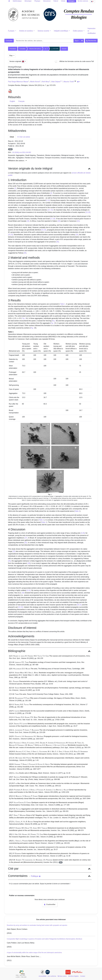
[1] (15, 188)
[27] (26, 538)
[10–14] (50, 210)
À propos (11, 31)
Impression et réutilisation (92, 31)
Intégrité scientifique (61, 31)
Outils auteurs (78, 31)
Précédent (13, 49)
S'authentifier (50, 904)
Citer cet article (24, 137)
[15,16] (88, 212)
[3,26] (83, 533)
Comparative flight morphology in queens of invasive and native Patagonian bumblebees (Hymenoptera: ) (44, 939)
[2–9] (48, 200)
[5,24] (29, 590)
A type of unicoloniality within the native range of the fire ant (34, 952)
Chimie (63, 1)
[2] (51, 193)
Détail (12, 137)
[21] (78, 221)
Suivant (64, 49)
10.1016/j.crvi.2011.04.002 (22, 152)
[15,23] (11, 235)
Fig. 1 (24, 318)
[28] (29, 563)
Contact (83, 976)
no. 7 (46, 49)
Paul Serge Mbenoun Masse (18, 82)
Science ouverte (44, 31)
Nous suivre (62, 976)
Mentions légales (73, 976)
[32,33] (21, 607)
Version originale (17, 61)
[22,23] (44, 230)
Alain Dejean (56, 82)
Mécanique (28, 1)
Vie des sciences (83, 1)
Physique (37, 1)
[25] (58, 242)
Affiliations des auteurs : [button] (17, 161)
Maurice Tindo (69, 82)
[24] (77, 235)
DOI (61, 862)
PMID (10, 149)
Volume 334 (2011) (35, 49)
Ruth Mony (45, 82)
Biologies (71, 1)
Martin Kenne (35, 82)
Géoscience (47, 1)
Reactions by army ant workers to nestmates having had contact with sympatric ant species (37, 925)
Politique (36, 876)
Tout (76, 41)
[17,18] (53, 219)
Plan (11, 56)
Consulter (9, 41)
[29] (23, 593)
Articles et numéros (26, 31)
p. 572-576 (55, 49)
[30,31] (79, 605)
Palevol (56, 1)
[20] (59, 221)
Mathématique (17, 1)
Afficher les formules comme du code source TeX (74, 61)
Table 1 (63, 304)
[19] (28, 221)
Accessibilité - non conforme (47, 976)
